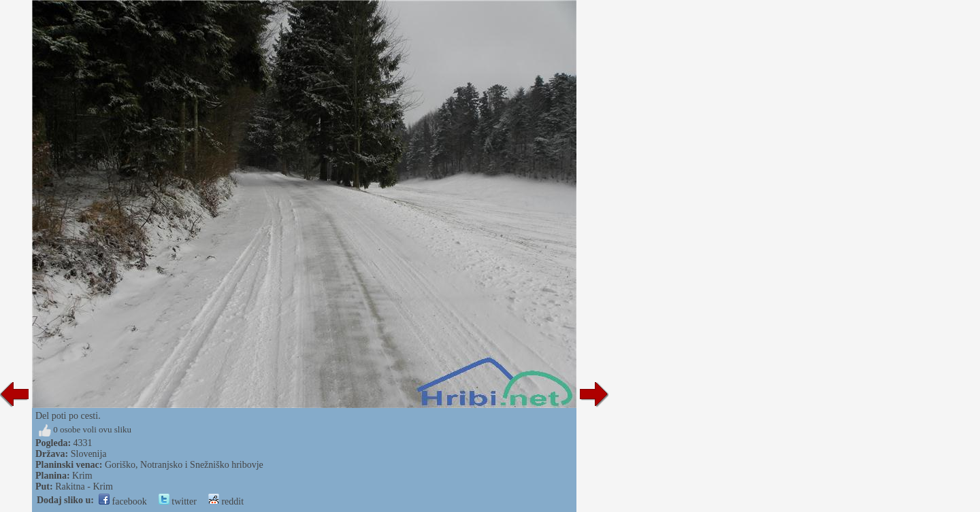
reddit (226, 501)
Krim (82, 476)
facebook (123, 501)
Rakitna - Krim (84, 487)
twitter (178, 501)
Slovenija (89, 454)
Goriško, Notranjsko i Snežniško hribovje (184, 465)
